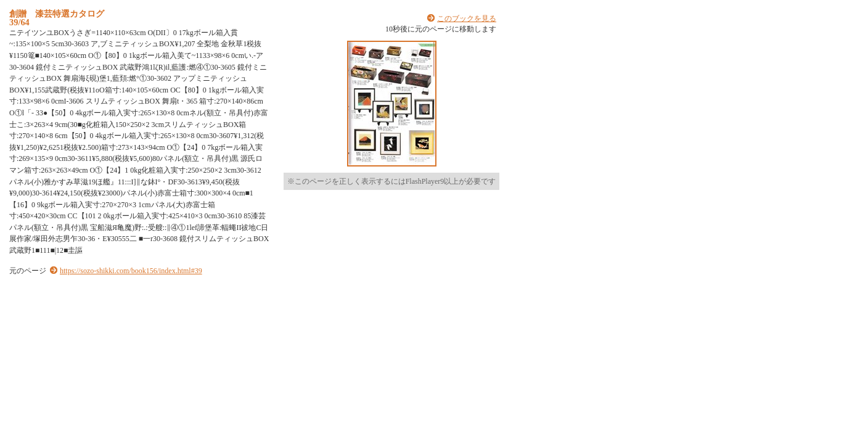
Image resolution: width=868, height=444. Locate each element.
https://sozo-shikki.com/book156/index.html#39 (131, 271)
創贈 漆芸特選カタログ (57, 14)
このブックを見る (467, 18)
